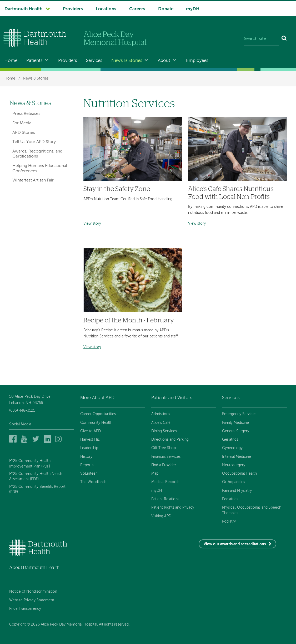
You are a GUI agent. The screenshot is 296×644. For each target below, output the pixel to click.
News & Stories (127, 61)
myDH (193, 9)
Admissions (161, 414)
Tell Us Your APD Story (34, 142)
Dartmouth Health (23, 9)
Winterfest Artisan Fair (33, 180)
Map (155, 474)
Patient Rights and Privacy (173, 508)
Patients (34, 61)
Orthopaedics (234, 482)
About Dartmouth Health (34, 567)
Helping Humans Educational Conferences (40, 168)
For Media (22, 123)
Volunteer (89, 474)
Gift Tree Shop (164, 448)
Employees (197, 61)
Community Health (96, 423)
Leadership (89, 448)
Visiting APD (161, 516)
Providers (73, 9)
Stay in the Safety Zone (117, 189)
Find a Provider (164, 465)
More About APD (97, 398)
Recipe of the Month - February (129, 320)
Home (11, 61)
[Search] (284, 39)
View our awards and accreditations (235, 544)
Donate (166, 9)
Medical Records (165, 482)
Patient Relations (165, 499)
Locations (106, 9)
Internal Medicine (237, 457)
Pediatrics (230, 499)
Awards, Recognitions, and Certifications (37, 154)
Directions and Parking (170, 440)
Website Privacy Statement (32, 600)
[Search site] (261, 39)
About (164, 61)
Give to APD (91, 431)
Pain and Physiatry (237, 491)
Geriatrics (230, 440)
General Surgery (236, 431)
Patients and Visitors (172, 398)
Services (94, 61)
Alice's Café (161, 423)
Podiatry (229, 522)
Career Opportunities (98, 414)
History (86, 457)
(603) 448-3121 (22, 411)
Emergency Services (239, 414)
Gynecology (232, 448)
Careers (137, 9)
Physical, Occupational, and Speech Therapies (252, 510)
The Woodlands (93, 482)
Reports (87, 465)
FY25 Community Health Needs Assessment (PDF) (36, 476)
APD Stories (24, 133)
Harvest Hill (90, 440)
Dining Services (164, 431)
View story (92, 224)
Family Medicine (235, 423)
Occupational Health (239, 474)
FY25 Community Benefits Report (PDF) (37, 489)
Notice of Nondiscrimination (33, 592)
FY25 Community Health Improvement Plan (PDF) (30, 464)
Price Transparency (25, 609)
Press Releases (26, 114)
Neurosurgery (234, 465)
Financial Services (166, 457)
